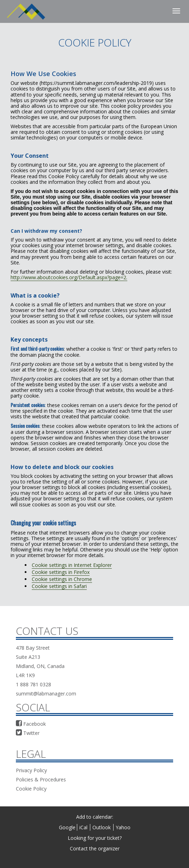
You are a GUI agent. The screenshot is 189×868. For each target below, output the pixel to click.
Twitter (28, 733)
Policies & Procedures (41, 779)
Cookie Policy (31, 789)
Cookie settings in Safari (59, 586)
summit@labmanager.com (46, 694)
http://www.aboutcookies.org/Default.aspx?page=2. (69, 277)
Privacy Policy (31, 770)
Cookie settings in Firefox (61, 572)
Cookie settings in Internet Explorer (72, 565)
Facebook (31, 724)
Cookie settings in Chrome (62, 579)
